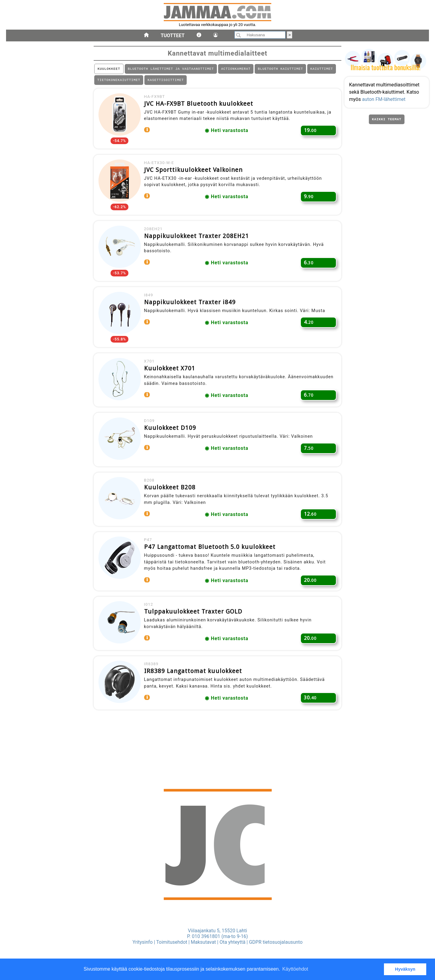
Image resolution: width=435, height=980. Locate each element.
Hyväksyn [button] (405, 969)
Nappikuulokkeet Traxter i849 (192, 313)
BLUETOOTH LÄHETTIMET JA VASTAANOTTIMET (171, 69)
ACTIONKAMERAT (236, 69)
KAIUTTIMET (322, 69)
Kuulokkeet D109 (172, 444)
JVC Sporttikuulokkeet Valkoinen (195, 176)
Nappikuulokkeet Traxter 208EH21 (199, 244)
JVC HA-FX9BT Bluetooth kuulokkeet (201, 107)
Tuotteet (173, 35)
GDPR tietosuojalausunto (276, 942)
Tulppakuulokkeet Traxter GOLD (195, 636)
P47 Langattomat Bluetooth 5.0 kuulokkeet (212, 569)
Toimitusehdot (172, 942)
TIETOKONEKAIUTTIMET (119, 81)
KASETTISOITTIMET (166, 81)
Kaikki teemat (387, 122)
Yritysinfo (142, 942)
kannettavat (20, 398)
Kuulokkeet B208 (172, 507)
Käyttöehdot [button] (295, 969)
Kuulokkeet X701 (172, 382)
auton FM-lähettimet (385, 101)
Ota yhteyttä (233, 942)
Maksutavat (203, 942)
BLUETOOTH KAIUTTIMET (280, 69)
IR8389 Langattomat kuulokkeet (195, 698)
